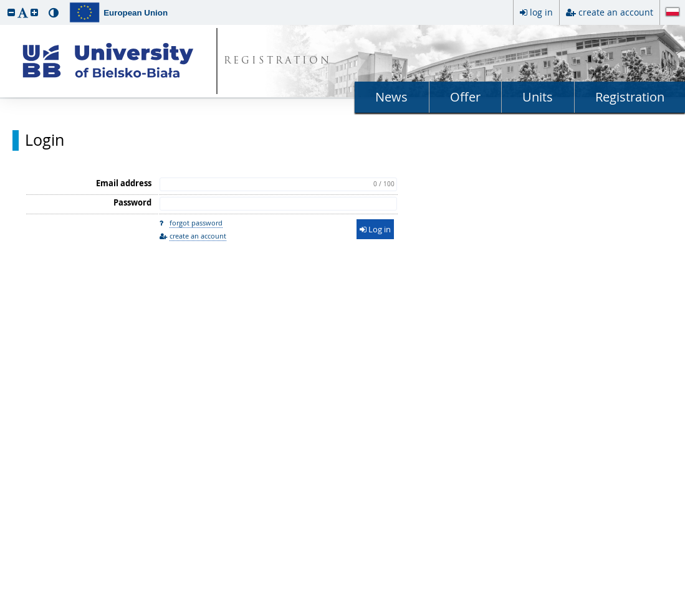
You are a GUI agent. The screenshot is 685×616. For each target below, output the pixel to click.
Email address (124, 183)
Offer (465, 97)
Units (538, 97)
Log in (375, 229)
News (391, 97)
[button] (11, 12)
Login (45, 140)
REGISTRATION (278, 61)
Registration (630, 97)
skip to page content (3, 3)
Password (132, 202)
